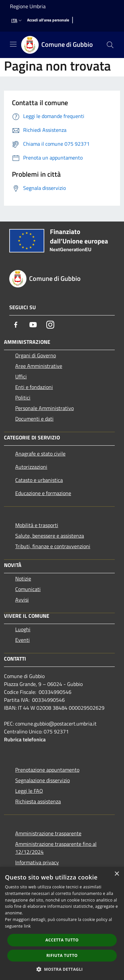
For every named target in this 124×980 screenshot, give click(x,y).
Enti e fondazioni (34, 387)
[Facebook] (16, 325)
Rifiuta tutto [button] (62, 955)
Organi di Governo (36, 355)
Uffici (21, 376)
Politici (23, 398)
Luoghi (23, 629)
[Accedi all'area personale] (48, 20)
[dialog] (62, 923)
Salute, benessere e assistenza (50, 536)
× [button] (117, 874)
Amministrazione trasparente (48, 833)
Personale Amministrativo (44, 408)
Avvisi (22, 600)
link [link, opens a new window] (27, 926)
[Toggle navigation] (13, 44)
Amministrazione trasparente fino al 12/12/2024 (56, 848)
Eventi (22, 640)
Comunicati (28, 589)
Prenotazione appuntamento (47, 770)
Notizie (23, 579)
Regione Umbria (28, 6)
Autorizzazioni (31, 467)
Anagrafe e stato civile (40, 454)
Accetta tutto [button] (62, 940)
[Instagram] (50, 325)
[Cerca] (110, 45)
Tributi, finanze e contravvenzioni (53, 546)
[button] (62, 969)
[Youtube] (33, 325)
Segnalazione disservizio (42, 780)
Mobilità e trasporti (37, 525)
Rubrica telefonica (25, 739)
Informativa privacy (37, 862)
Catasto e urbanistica (39, 480)
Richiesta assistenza (38, 801)
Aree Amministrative (39, 366)
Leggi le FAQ (29, 791)
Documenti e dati (34, 419)
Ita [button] (17, 20)
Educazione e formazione (43, 493)
